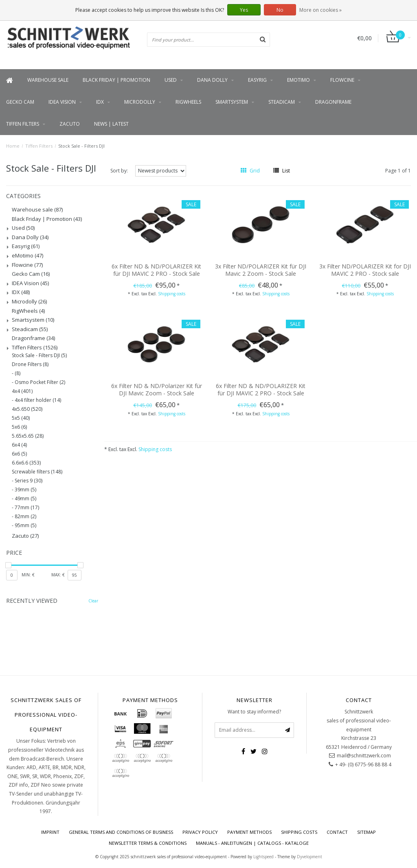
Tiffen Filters (23, 124)
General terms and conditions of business (121, 832)
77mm (27, 508)
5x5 (21, 418)
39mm (25, 490)
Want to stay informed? (254, 712)
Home (13, 146)
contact (337, 832)
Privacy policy (200, 832)
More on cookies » (320, 10)
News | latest (111, 124)
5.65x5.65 (28, 436)
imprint (50, 832)
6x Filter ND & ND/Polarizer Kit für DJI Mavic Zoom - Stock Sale (157, 389)
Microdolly (140, 102)
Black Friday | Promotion (116, 80)
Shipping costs (172, 294)
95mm (25, 526)
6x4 (19, 445)
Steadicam (282, 102)
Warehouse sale (48, 80)
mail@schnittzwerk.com (364, 756)
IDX (100, 102)
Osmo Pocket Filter (40, 382)
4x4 (22, 391)
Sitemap (367, 832)
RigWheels (188, 102)
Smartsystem (232, 102)
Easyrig (257, 80)
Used (171, 80)
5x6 (19, 427)
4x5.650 (27, 409)
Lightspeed (263, 857)
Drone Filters (30, 364)
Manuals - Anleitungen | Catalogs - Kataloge (252, 843)
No (280, 10)
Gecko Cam (20, 102)
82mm (25, 517)
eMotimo (298, 80)
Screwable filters (37, 472)
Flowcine (342, 80)
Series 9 (29, 481)
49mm (25, 499)
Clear (93, 601)
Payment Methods (249, 832)
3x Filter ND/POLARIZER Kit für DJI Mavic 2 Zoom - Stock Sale (261, 270)
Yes (244, 10)
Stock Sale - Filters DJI (81, 146)
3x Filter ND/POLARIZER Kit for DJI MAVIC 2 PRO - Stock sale (365, 270)
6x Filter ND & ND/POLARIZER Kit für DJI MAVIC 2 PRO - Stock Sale (156, 270)
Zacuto (70, 124)
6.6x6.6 (26, 463)
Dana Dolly (212, 80)
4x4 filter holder (38, 400)
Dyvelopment (309, 857)
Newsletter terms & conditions (148, 843)
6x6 (19, 454)
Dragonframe (333, 102)
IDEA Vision (62, 102)
